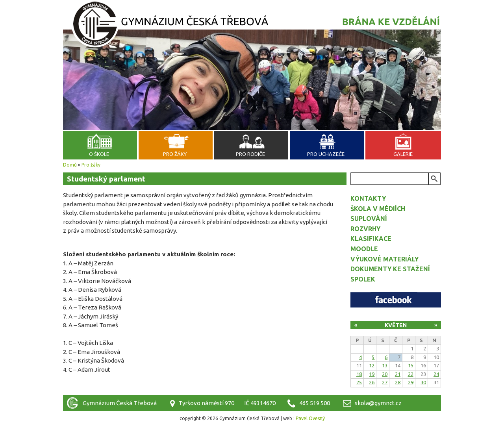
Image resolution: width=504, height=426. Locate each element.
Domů (70, 165)
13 (385, 365)
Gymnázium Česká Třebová (252, 26)
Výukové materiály (384, 259)
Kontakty (368, 198)
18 (359, 374)
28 (398, 382)
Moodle (364, 249)
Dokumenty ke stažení (390, 269)
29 (411, 382)
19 (372, 374)
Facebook (396, 300)
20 (385, 374)
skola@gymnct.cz (378, 403)
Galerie (403, 154)
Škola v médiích (378, 209)
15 (411, 365)
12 (372, 365)
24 (436, 374)
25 (359, 382)
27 (385, 382)
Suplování (369, 219)
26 (372, 382)
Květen (396, 325)
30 (423, 382)
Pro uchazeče (326, 154)
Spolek (363, 279)
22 (411, 374)
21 (398, 374)
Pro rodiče (250, 154)
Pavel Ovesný (310, 418)
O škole (99, 154)
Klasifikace (371, 239)
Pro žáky (175, 154)
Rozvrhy (365, 229)
